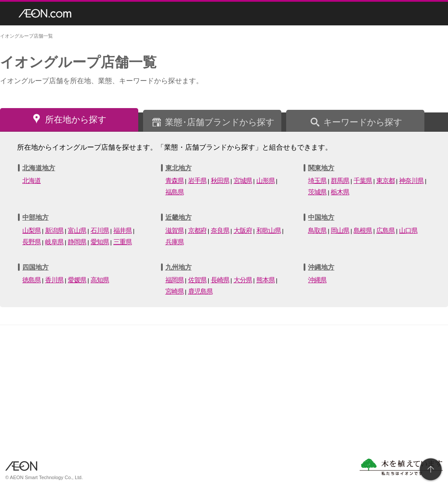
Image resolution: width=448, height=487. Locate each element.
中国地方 (321, 217)
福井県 (122, 230)
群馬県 (340, 180)
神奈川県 (411, 180)
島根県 (363, 230)
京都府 (197, 230)
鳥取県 (317, 230)
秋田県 (220, 180)
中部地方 (35, 217)
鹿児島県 (200, 291)
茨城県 (317, 192)
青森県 (175, 180)
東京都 (385, 180)
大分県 (243, 280)
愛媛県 (77, 280)
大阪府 (243, 230)
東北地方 (178, 168)
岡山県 (340, 230)
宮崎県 (175, 291)
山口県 (408, 230)
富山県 (77, 230)
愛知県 (100, 242)
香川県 (54, 280)
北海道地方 (39, 168)
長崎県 (220, 280)
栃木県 (340, 192)
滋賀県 (175, 230)
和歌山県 (269, 230)
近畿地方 (178, 217)
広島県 (385, 230)
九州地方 (178, 267)
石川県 (100, 230)
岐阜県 (54, 242)
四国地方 (35, 267)
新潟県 (54, 230)
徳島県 (31, 280)
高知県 (100, 280)
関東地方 (321, 168)
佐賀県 (197, 280)
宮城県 (243, 180)
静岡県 (77, 242)
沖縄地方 (321, 267)
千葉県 (363, 180)
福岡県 (175, 280)
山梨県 (31, 230)
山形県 (266, 180)
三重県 (122, 242)
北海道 (31, 180)
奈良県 (220, 230)
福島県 (175, 192)
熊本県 (266, 280)
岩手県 (197, 180)
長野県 (31, 242)
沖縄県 (317, 280)
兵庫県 (175, 242)
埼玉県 (317, 180)
